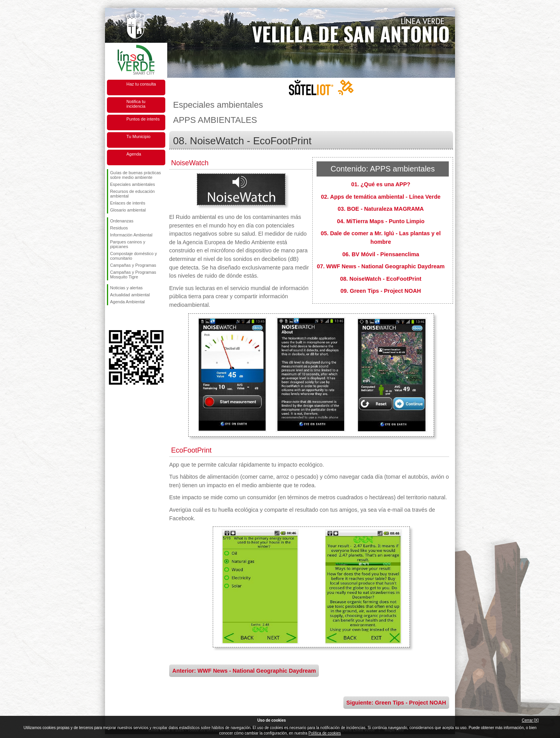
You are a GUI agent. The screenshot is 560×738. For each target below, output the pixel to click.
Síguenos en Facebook (112, 318)
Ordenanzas (122, 221)
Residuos (119, 228)
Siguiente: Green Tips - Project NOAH (396, 703)
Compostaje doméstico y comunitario (133, 256)
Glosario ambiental (128, 210)
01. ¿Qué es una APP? (381, 184)
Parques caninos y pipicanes (128, 244)
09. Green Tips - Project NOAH (381, 291)
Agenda (134, 154)
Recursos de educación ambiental (132, 194)
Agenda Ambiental (127, 302)
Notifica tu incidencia (136, 104)
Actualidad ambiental (130, 295)
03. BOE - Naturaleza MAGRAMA (381, 209)
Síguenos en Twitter (124, 318)
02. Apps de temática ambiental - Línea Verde (381, 197)
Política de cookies (325, 733)
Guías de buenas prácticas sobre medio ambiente (136, 175)
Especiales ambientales (133, 184)
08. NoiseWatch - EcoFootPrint (381, 279)
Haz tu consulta (141, 84)
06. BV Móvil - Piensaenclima (381, 254)
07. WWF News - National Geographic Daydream (381, 266)
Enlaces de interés (128, 203)
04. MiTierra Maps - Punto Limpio (381, 221)
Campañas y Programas (133, 265)
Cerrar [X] (530, 720)
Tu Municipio (138, 136)
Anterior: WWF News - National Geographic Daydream (244, 671)
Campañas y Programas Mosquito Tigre (133, 275)
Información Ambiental (131, 235)
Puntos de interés (143, 119)
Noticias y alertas (126, 288)
